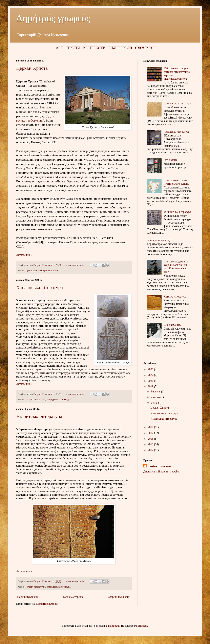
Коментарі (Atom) (47, 604)
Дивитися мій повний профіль (162, 472)
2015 (151, 444)
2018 (151, 427)
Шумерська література (177, 104)
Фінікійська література (177, 212)
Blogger (143, 626)
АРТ (59, 48)
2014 (151, 450)
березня (156, 392)
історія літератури (36, 400)
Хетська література (175, 297)
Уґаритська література (39, 416)
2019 (151, 387)
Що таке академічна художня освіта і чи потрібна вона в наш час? (176, 267)
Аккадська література (176, 132)
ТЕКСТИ (73, 48)
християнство (50, 271)
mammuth (114, 626)
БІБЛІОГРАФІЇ (120, 48)
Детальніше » (24, 255)
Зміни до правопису (159, 240)
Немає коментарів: (75, 265)
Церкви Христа (32, 68)
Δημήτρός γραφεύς (53, 18)
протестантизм (34, 271)
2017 (151, 433)
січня (155, 403)
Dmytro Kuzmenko (159, 466)
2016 (151, 439)
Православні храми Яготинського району (176, 182)
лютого (156, 397)
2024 (151, 375)
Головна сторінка (73, 597)
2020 (151, 381)
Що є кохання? (172, 325)
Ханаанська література (39, 287)
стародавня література (59, 400)
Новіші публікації (28, 597)
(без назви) (170, 160)
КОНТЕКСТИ (94, 48)
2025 (151, 369)
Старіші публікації (119, 597)
